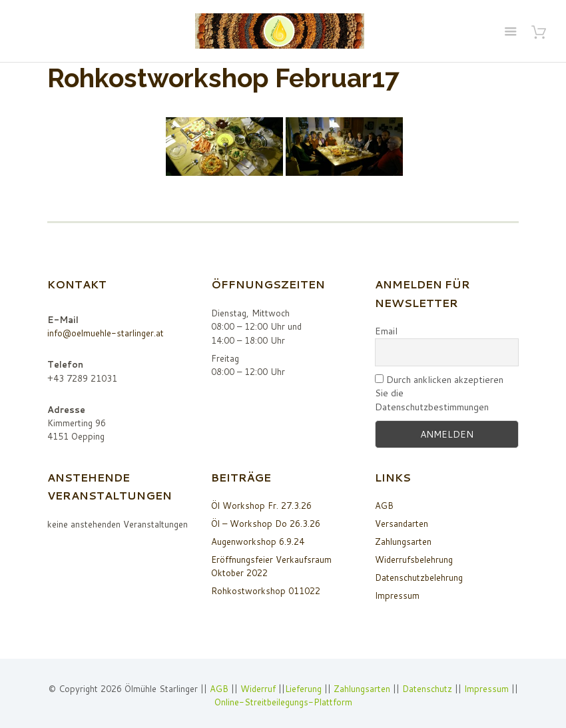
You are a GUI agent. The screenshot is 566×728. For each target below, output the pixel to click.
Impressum (397, 595)
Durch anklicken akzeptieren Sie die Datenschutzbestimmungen (439, 393)
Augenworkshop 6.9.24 (258, 542)
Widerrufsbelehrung (414, 559)
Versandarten (402, 524)
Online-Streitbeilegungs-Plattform (283, 702)
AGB (384, 506)
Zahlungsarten (403, 542)
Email (386, 331)
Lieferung (303, 689)
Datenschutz (427, 689)
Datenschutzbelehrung (419, 577)
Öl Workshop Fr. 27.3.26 (261, 506)
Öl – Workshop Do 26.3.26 (266, 524)
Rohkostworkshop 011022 (266, 591)
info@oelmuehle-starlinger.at (106, 333)
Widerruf (259, 689)
